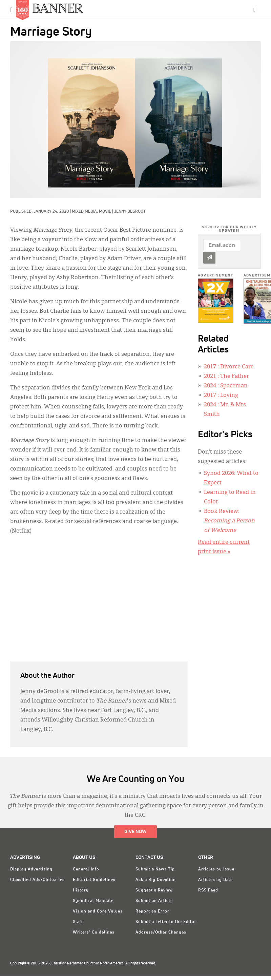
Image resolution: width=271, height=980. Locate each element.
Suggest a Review (154, 890)
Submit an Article (154, 901)
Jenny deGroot (130, 212)
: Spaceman (226, 386)
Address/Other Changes (161, 933)
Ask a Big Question (156, 880)
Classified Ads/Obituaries (37, 880)
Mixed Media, (85, 212)
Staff (78, 922)
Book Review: (229, 521)
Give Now (135, 832)
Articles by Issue (216, 869)
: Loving (221, 396)
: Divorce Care (229, 367)
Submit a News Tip (155, 869)
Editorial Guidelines (94, 880)
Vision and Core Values (98, 911)
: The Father (226, 377)
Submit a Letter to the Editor (166, 922)
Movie (105, 212)
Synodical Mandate (93, 901)
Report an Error (152, 911)
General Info (86, 869)
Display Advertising (31, 869)
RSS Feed (208, 890)
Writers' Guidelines (94, 933)
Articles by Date (215, 880)
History (81, 890)
